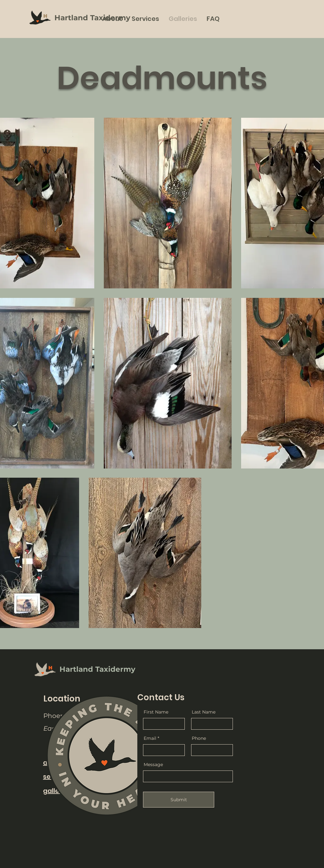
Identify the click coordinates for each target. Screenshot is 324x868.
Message (153, 764)
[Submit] (179, 800)
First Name (156, 712)
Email (150, 738)
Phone (199, 738)
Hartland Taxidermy (92, 18)
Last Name (204, 712)
